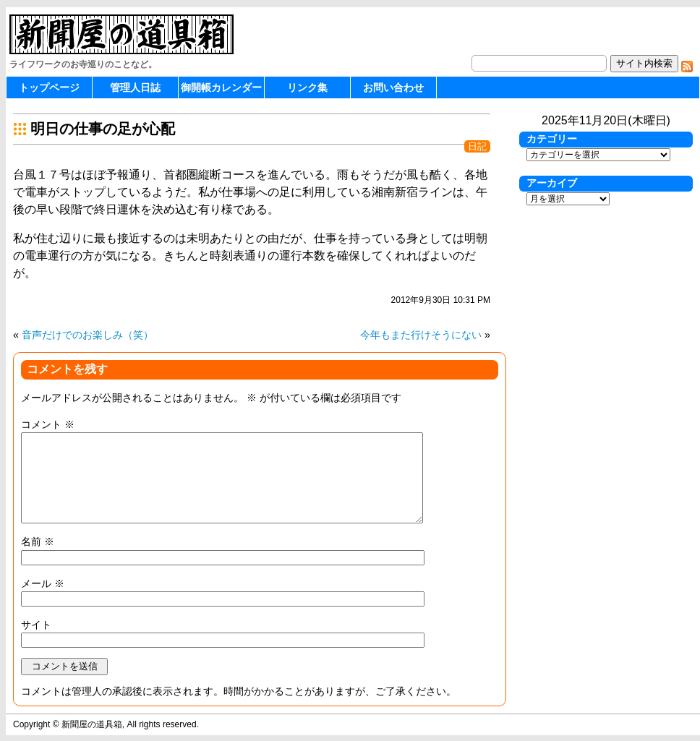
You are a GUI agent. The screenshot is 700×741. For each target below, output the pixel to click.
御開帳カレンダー (221, 87)
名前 (38, 541)
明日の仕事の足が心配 (103, 129)
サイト (36, 625)
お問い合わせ (393, 87)
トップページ (49, 87)
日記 (477, 146)
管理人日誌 (135, 87)
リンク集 (307, 87)
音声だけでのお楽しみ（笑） (87, 335)
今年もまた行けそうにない (421, 335)
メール (43, 583)
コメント (48, 424)
